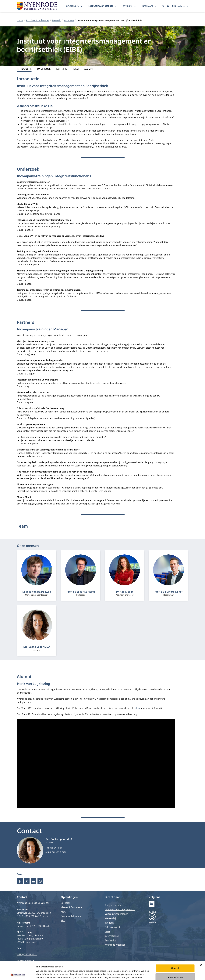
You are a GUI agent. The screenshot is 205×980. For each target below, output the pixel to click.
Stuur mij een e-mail (56, 852)
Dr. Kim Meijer (125, 592)
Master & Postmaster (72, 907)
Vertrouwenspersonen (117, 914)
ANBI (107, 932)
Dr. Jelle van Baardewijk (37, 592)
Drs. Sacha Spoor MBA (37, 647)
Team (76, 69)
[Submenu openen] (82, 6)
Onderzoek (44, 69)
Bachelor (65, 903)
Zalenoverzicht (112, 927)
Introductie (24, 69)
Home (20, 20)
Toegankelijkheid (113, 905)
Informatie (148, 6)
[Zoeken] (163, 6)
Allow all (175, 951)
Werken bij (110, 918)
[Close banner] (201, 948)
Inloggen (109, 923)
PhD (63, 921)
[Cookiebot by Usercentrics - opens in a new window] (18, 975)
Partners (62, 69)
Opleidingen (73, 6)
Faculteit (56, 20)
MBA (63, 912)
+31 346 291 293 (54, 848)
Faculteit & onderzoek (101, 6)
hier (138, 708)
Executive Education (71, 916)
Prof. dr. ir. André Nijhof (168, 592)
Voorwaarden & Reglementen (120, 909)
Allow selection (175, 960)
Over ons (128, 6)
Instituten (69, 20)
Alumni (89, 69)
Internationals (112, 936)
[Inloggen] (168, 6)
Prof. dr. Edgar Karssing (81, 592)
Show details (144, 975)
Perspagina (111, 940)
